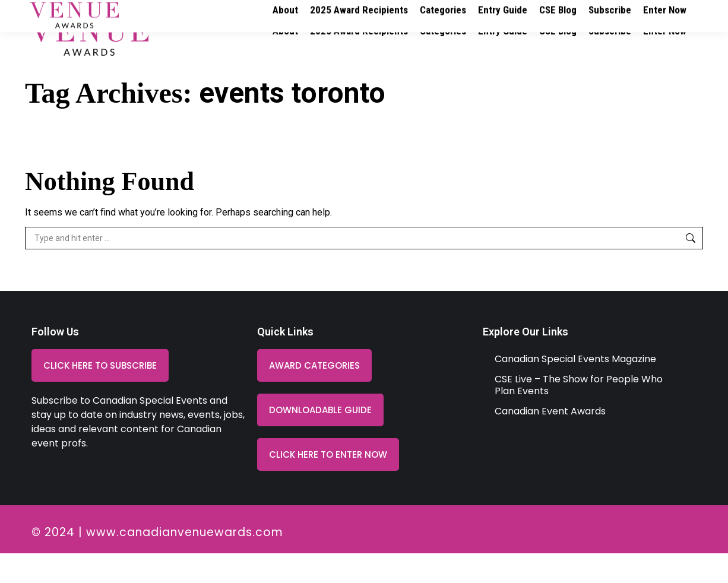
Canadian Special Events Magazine (575, 389)
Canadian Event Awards (550, 441)
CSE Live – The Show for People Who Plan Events (579, 415)
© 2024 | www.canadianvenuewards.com (157, 562)
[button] (320, 440)
